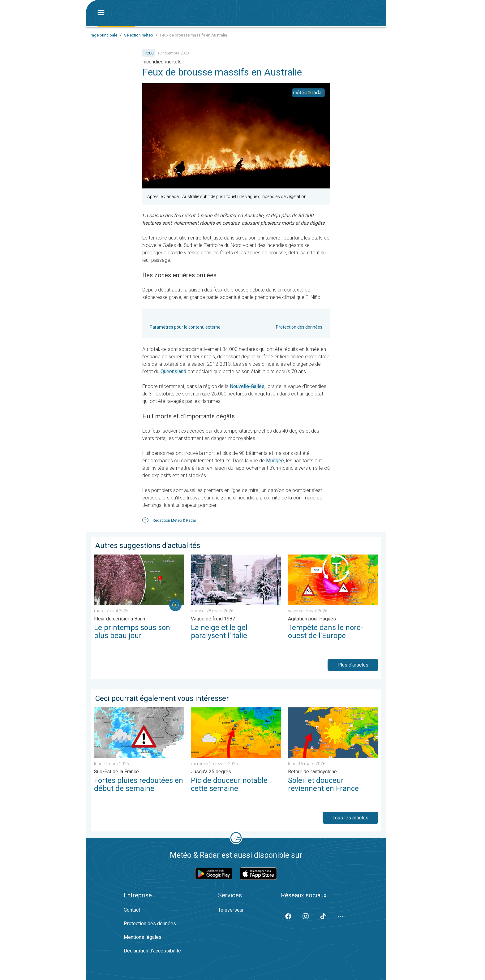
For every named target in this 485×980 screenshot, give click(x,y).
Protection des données (299, 327)
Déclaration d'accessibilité (152, 951)
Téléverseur (231, 910)
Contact (132, 910)
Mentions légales (143, 937)
